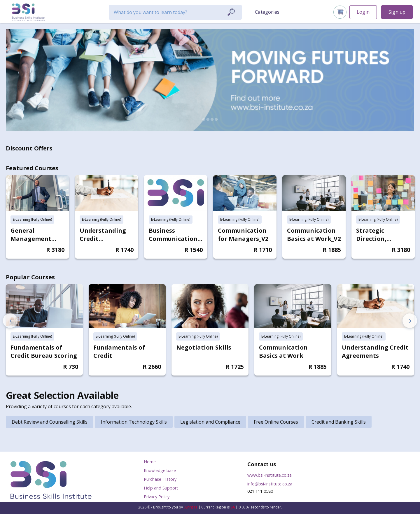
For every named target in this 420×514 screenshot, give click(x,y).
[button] (268, 12)
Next (410, 321)
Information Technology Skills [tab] (134, 422)
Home (150, 462)
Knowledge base (160, 470)
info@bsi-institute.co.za (270, 484)
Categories (267, 12)
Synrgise (191, 507)
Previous (10, 321)
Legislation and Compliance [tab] (210, 422)
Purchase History (160, 479)
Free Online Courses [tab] (276, 422)
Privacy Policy (157, 497)
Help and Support (161, 488)
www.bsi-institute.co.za (269, 475)
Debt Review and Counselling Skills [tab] (50, 422)
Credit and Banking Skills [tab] (339, 422)
